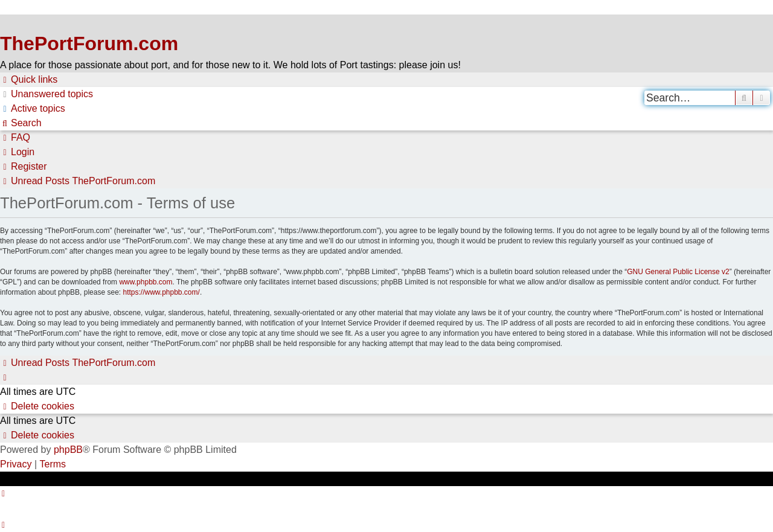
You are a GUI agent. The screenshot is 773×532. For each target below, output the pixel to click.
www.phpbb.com (146, 282)
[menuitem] (47, 94)
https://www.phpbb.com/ (161, 292)
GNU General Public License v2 (678, 272)
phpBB (68, 450)
